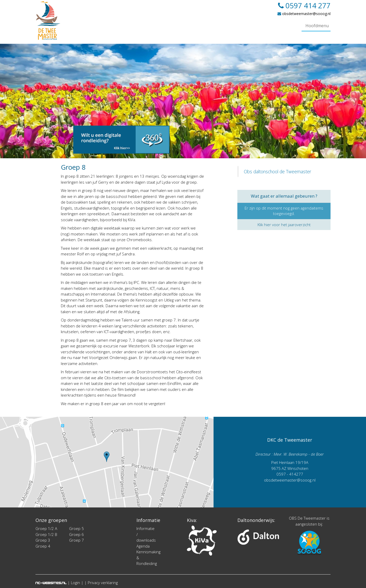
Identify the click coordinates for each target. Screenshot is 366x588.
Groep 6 (76, 534)
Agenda (143, 546)
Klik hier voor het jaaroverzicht (284, 225)
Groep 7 (76, 540)
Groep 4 (43, 546)
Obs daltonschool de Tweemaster (277, 171)
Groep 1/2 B (46, 534)
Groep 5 (76, 528)
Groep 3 (43, 540)
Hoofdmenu (317, 26)
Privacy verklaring (103, 583)
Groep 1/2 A (46, 528)
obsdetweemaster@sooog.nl (304, 14)
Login (75, 583)
